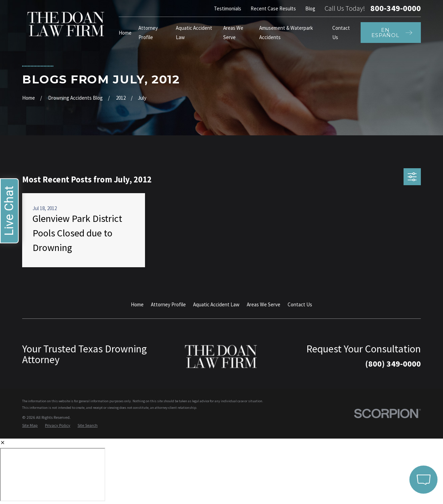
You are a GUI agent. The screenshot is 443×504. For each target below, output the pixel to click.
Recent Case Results (273, 8)
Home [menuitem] (125, 33)
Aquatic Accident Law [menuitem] (194, 33)
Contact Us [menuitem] (341, 33)
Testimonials (228, 8)
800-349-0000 (396, 8)
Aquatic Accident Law (216, 304)
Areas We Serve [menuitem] (233, 33)
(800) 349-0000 (393, 364)
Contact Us (300, 304)
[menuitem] (30, 426)
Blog (310, 8)
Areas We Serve (264, 304)
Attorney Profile (168, 304)
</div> (53, 475)
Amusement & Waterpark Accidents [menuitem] (286, 33)
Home (137, 304)
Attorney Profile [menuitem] (148, 33)
